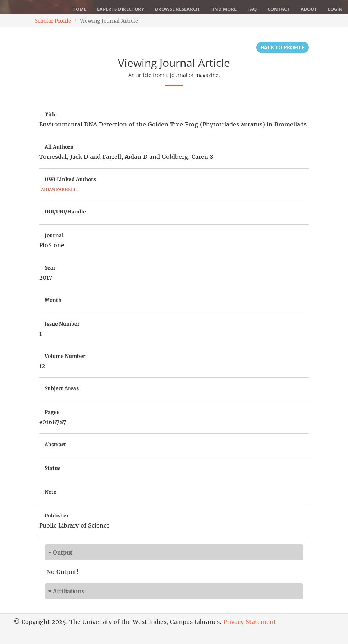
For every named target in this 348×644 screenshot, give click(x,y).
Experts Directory (121, 9)
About (309, 9)
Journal (54, 235)
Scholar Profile (53, 21)
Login (335, 9)
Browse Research (177, 9)
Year (50, 268)
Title (51, 115)
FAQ (252, 9)
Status (52, 468)
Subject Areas (62, 388)
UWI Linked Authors (70, 179)
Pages (52, 412)
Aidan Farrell (59, 190)
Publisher (57, 516)
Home (79, 9)
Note (51, 492)
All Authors (59, 147)
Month (53, 300)
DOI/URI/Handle (65, 212)
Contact (279, 9)
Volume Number (65, 356)
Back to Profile (283, 47)
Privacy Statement (250, 622)
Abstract (55, 445)
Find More (223, 9)
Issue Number (62, 324)
